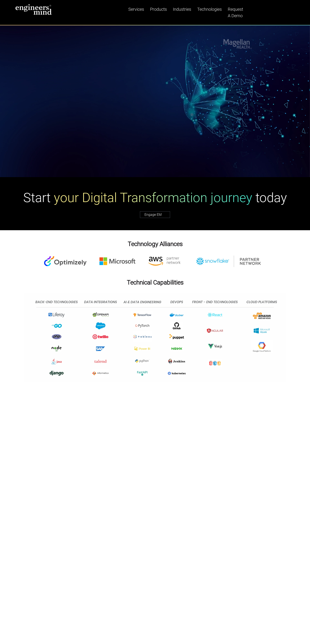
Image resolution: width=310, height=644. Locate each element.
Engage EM (157, 215)
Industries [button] (182, 9)
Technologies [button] (209, 9)
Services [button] (136, 9)
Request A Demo (235, 12)
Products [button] (158, 9)
